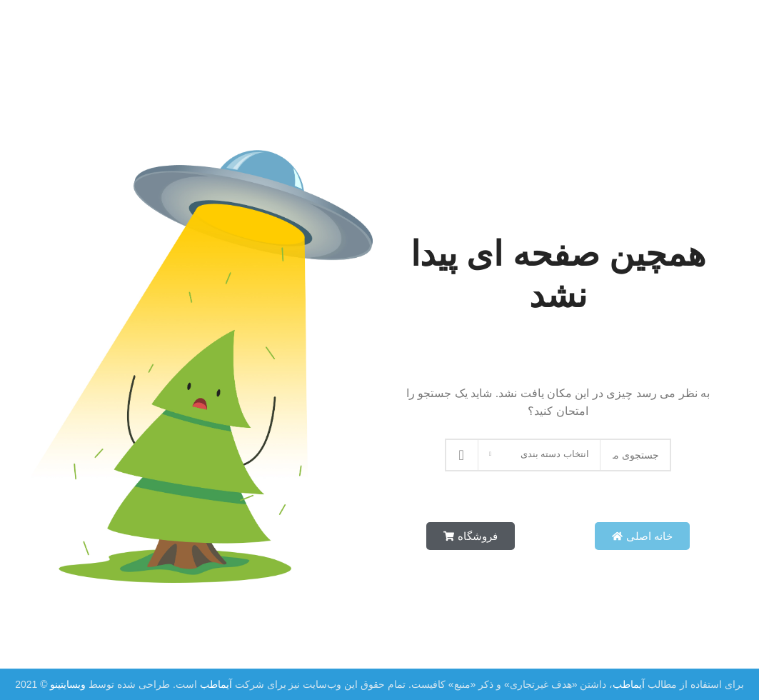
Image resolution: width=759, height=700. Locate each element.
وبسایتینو (67, 684)
